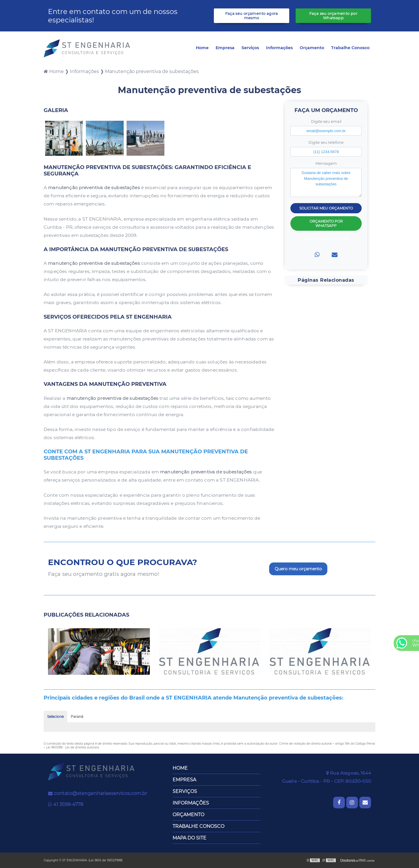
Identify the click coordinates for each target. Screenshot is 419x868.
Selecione (55, 717)
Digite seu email (326, 121)
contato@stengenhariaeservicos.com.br (97, 793)
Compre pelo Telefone (326, 239)
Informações (279, 48)
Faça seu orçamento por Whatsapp (333, 16)
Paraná (77, 717)
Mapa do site (189, 838)
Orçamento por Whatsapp (326, 223)
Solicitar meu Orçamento (326, 208)
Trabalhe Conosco (350, 48)
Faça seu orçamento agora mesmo (252, 16)
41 (66, 804)
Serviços (250, 48)
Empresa (225, 48)
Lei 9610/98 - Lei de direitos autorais (72, 747)
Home (202, 48)
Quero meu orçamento (298, 569)
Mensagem (326, 163)
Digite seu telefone (326, 142)
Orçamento (312, 48)
